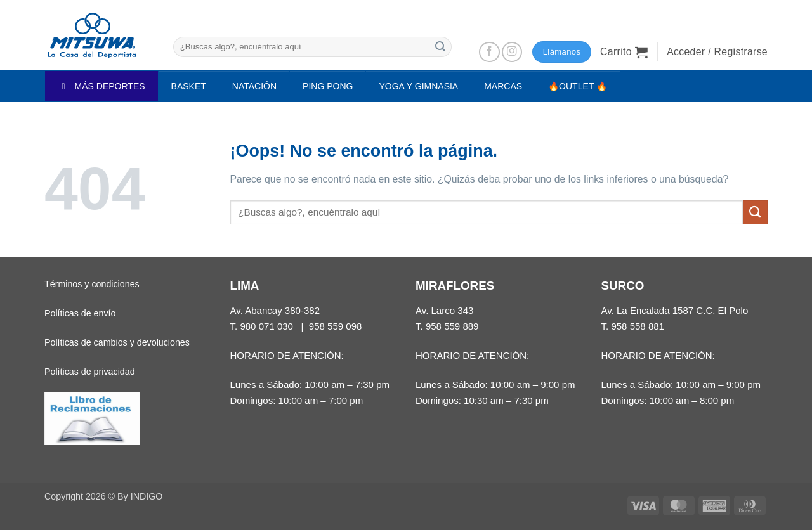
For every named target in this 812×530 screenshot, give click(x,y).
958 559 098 (336, 326)
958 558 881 (638, 326)
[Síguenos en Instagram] (512, 52)
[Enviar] (440, 47)
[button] (624, 52)
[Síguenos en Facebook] (489, 52)
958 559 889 (452, 326)
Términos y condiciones (92, 284)
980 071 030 (266, 326)
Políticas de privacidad (90, 372)
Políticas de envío (80, 313)
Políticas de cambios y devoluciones (117, 342)
